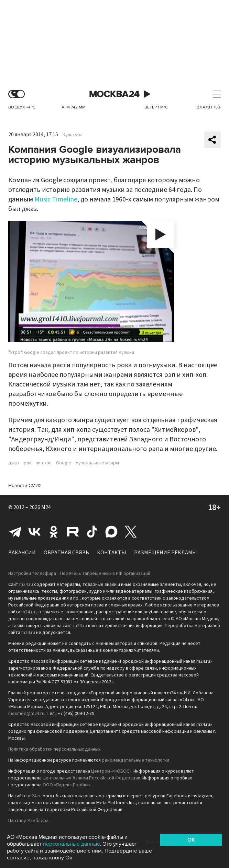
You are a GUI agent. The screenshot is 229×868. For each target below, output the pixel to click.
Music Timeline (56, 199)
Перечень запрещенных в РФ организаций (105, 574)
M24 (46, 507)
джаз (14, 463)
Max (111, 532)
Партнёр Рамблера (28, 821)
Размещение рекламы (166, 553)
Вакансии (22, 553)
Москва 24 (115, 94)
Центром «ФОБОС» (111, 771)
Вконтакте (34, 532)
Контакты (112, 553)
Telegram (15, 532)
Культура (73, 135)
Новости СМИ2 (25, 485)
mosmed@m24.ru (26, 714)
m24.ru (26, 585)
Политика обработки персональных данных (54, 749)
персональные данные (72, 844)
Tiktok (92, 532)
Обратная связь (66, 553)
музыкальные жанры (97, 463)
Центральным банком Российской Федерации (91, 778)
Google (64, 463)
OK (191, 840)
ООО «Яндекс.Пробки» (67, 785)
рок (28, 463)
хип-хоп (44, 463)
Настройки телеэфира (32, 574)
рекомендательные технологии (135, 760)
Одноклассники (54, 532)
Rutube (73, 532)
